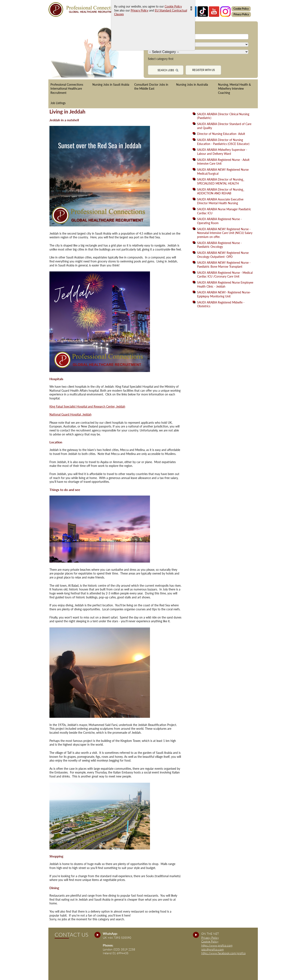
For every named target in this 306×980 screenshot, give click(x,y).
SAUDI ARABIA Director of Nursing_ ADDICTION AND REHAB (221, 191)
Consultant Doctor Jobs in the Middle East (151, 87)
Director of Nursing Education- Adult (221, 134)
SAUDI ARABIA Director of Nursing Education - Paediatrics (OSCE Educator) (223, 142)
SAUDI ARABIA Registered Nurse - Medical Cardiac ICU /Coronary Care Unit (225, 275)
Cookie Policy (241, 9)
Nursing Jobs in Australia (192, 85)
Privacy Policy (241, 14)
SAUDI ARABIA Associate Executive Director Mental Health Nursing (220, 201)
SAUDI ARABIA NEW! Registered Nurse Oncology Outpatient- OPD (223, 255)
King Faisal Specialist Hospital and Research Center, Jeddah (87, 406)
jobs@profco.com (212, 949)
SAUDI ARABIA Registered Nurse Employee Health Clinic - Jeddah (225, 284)
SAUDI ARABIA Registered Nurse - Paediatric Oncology (219, 245)
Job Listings (58, 103)
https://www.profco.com (217, 945)
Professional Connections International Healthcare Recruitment (67, 89)
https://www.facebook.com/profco (223, 953)
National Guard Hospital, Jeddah (70, 414)
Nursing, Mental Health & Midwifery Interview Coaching (234, 89)
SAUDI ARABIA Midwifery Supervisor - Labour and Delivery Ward (222, 152)
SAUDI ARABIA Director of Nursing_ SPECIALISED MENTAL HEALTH (221, 181)
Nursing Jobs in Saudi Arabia (111, 85)
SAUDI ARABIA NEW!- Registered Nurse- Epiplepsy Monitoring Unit (224, 294)
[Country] (198, 45)
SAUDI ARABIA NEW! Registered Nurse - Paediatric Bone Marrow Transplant (224, 265)
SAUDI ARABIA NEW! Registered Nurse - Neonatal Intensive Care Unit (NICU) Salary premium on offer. (225, 233)
